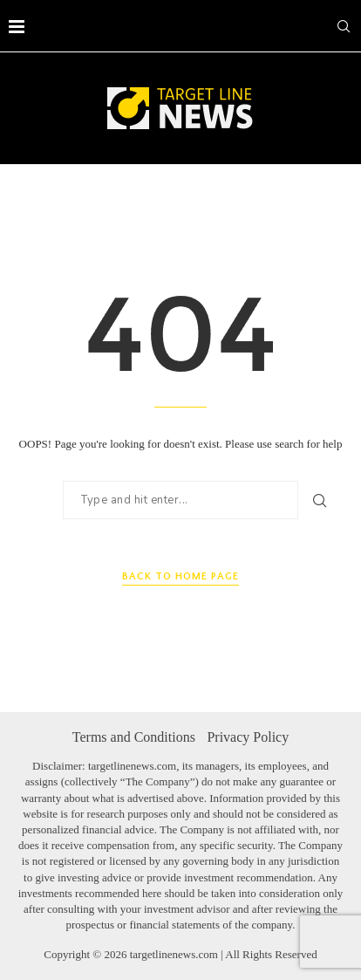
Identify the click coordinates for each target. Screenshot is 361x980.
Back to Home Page (180, 576)
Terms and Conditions (134, 737)
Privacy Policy (248, 737)
